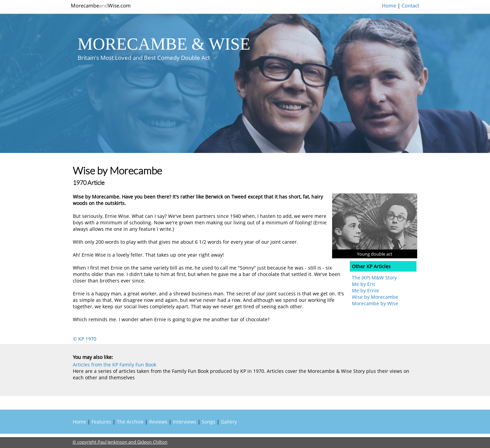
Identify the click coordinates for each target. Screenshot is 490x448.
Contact (410, 5)
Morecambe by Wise (375, 303)
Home (389, 5)
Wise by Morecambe (375, 297)
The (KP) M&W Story (374, 278)
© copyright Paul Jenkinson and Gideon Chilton (120, 442)
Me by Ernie (365, 290)
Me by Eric (364, 284)
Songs (209, 422)
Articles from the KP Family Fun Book (115, 365)
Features (101, 422)
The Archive (130, 422)
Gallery (229, 422)
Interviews (185, 422)
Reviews (158, 422)
